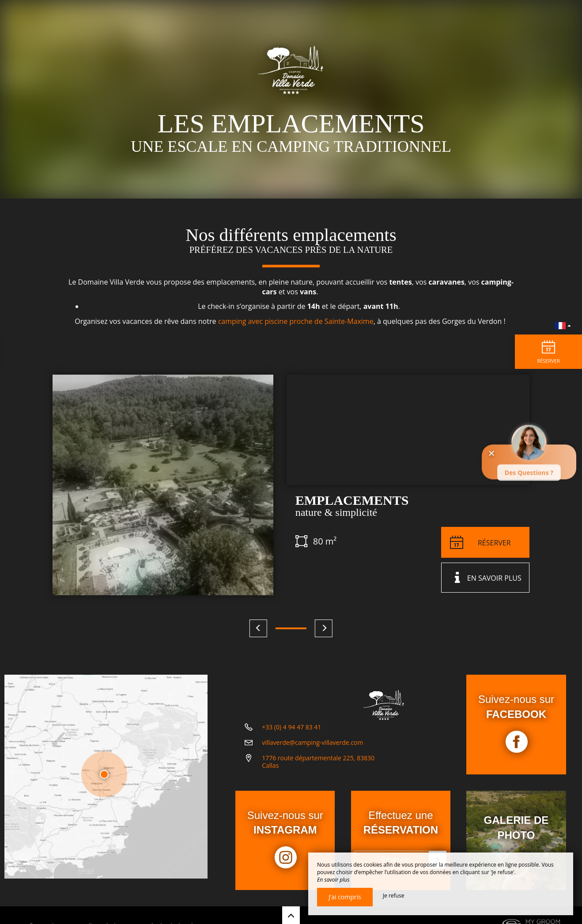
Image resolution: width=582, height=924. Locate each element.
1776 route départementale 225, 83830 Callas (318, 774)
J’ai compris (345, 897)
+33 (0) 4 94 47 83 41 (291, 739)
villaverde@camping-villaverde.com (312, 754)
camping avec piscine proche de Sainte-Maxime (296, 321)
